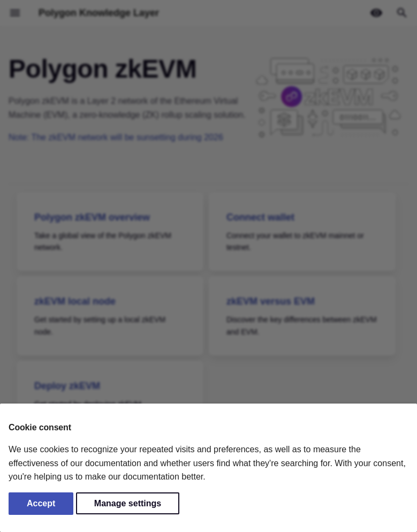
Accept (41, 503)
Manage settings (128, 503)
